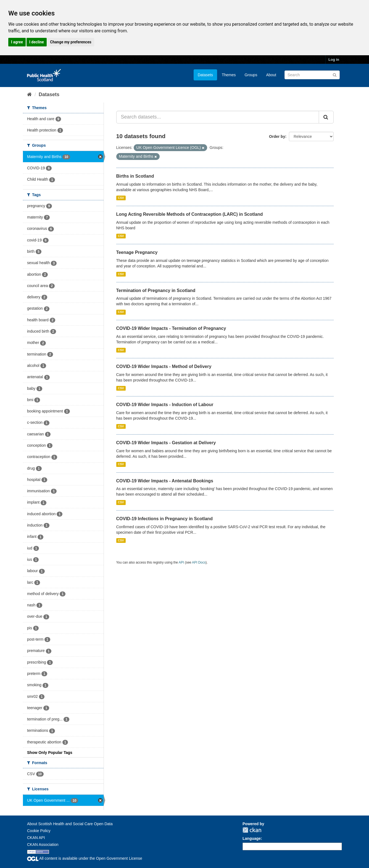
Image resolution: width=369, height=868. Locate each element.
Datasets (205, 75)
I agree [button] (17, 42)
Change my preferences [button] (71, 42)
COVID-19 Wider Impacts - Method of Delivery (164, 366)
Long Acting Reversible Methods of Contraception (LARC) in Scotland (190, 214)
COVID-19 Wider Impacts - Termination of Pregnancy (171, 328)
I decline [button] (37, 42)
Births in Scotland (135, 176)
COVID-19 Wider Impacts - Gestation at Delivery (166, 443)
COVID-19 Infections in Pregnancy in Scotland (164, 519)
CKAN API (36, 838)
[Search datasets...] (218, 117)
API (181, 562)
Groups (251, 75)
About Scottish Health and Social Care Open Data (70, 824)
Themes (229, 75)
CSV (121, 198)
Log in (334, 60)
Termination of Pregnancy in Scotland (156, 290)
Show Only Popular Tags (50, 753)
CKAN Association (43, 845)
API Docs (199, 562)
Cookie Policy (39, 831)
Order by (277, 136)
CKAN (252, 830)
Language (252, 838)
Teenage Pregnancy (137, 252)
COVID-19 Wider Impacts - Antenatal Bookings (165, 481)
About (271, 75)
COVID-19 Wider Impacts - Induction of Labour (165, 405)
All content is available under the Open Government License (85, 858)
